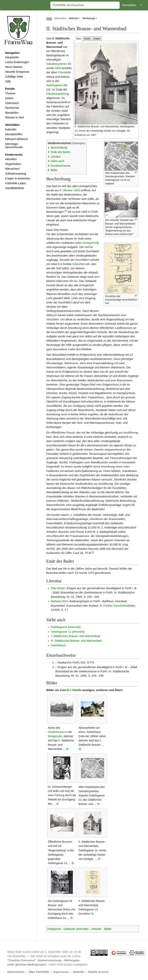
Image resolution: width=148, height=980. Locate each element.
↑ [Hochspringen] (56, 663)
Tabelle (77, 690)
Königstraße (55, 736)
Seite (49, 18)
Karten (9, 98)
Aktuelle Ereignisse (17, 72)
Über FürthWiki (39, 972)
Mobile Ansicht (98, 972)
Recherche (12, 108)
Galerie (65, 690)
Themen (10, 93)
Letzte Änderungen (17, 62)
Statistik (78, 972)
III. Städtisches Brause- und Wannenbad (76, 641)
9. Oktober (66, 190)
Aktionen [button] (74, 18)
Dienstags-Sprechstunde (14, 146)
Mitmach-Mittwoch (17, 139)
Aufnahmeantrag (16, 174)
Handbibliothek (15, 188)
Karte (87, 39)
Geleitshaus (58, 645)
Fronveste (64, 72)
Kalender (11, 129)
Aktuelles (11, 159)
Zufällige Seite (14, 77)
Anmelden (129, 5)
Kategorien (54, 929)
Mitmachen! (13, 169)
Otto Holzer (58, 588)
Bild (79, 39)
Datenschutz (16, 972)
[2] (93, 552)
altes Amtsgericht (87, 243)
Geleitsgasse (54, 85)
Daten (97, 39)
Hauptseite (12, 57)
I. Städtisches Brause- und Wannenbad (76, 636)
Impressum (61, 972)
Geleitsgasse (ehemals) (66, 627)
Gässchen (79, 264)
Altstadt (96, 929)
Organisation (13, 164)
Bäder (108, 929)
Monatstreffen (14, 134)
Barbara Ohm (59, 601)
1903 (58, 68)
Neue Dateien (14, 67)
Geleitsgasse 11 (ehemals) (68, 632)
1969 (91, 573)
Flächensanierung (58, 94)
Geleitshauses (56, 732)
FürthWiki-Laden (16, 183)
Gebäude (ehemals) (76, 929)
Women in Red (15, 117)
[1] (66, 211)
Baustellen (12, 113)
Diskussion (12, 103)
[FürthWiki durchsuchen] (85, 5)
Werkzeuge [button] (89, 18)
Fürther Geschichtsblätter (119, 606)
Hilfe (8, 81)
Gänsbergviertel (56, 64)
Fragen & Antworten (18, 178)
